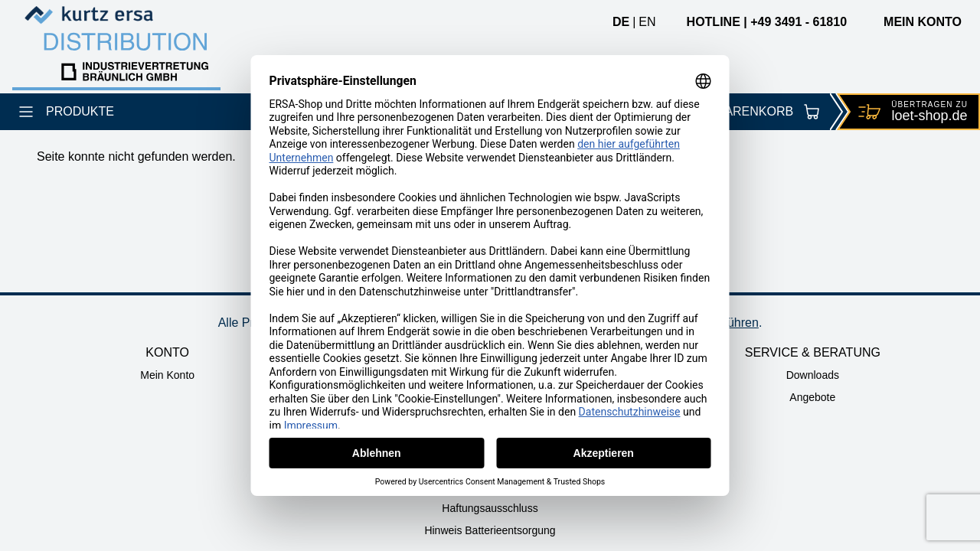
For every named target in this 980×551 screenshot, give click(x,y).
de (621, 22)
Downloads (813, 375)
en (647, 22)
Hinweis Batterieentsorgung (490, 530)
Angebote (812, 397)
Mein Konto (167, 375)
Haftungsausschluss (490, 508)
